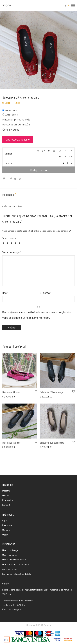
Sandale (6, 530)
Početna (6, 491)
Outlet (5, 535)
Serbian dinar (11, 110)
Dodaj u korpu (38, 170)
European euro (12, 115)
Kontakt (6, 505)
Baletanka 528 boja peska (52, 443)
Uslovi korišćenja (10, 550)
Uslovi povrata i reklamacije (15, 564)
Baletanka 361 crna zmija (52, 392)
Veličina (8, 154)
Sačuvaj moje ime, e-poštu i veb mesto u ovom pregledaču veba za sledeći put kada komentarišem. (37, 315)
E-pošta (46, 293)
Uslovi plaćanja (9, 555)
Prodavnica (8, 500)
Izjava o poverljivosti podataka (17, 574)
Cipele (5, 520)
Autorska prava (10, 569)
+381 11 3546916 (17, 605)
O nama (6, 495)
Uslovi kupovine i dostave (14, 560)
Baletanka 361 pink (11, 392)
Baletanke (7, 525)
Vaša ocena (9, 238)
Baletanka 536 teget (12, 443)
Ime (5, 293)
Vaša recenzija (12, 252)
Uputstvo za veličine (18, 139)
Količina (9, 163)
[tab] (38, 195)
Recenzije (9, 194)
